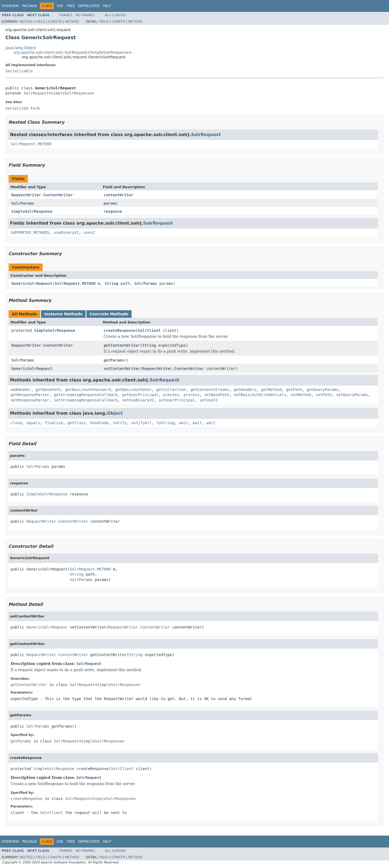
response (113, 211)
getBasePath (48, 390)
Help (107, 6)
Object (115, 413)
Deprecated (89, 6)
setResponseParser (30, 400)
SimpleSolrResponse (109, 52)
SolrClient (149, 330)
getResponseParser (30, 395)
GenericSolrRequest (32, 283)
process (171, 395)
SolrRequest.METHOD (31, 144)
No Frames (85, 15)
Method (72, 22)
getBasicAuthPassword (88, 390)
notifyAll (142, 423)
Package (30, 6)
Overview (10, 6)
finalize (54, 423)
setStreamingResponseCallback (86, 400)
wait (184, 423)
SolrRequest (36, 93)
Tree (71, 6)
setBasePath (217, 395)
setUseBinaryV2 (138, 400)
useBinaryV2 (66, 232)
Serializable (19, 71)
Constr (55, 22)
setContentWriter (122, 369)
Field (40, 22)
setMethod (301, 395)
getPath (294, 390)
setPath (324, 395)
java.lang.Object (21, 48)
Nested (26, 22)
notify (120, 423)
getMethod (271, 390)
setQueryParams (352, 395)
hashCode (99, 423)
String (112, 283)
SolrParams (23, 203)
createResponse (120, 330)
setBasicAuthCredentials (260, 395)
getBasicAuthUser (134, 390)
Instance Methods (63, 314)
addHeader (21, 390)
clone (16, 423)
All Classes (115, 15)
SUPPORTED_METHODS (30, 232)
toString (165, 423)
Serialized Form (22, 108)
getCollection (171, 390)
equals (33, 423)
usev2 (89, 232)
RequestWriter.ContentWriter (42, 195)
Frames (66, 15)
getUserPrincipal (140, 395)
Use (60, 6)
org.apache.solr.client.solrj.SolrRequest (50, 52)
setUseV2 (209, 400)
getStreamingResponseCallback (86, 395)
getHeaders (245, 390)
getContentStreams (210, 390)
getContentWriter (122, 345)
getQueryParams (323, 390)
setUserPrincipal (177, 400)
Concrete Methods (109, 314)
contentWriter (119, 195)
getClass (77, 423)
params (111, 203)
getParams (114, 360)
